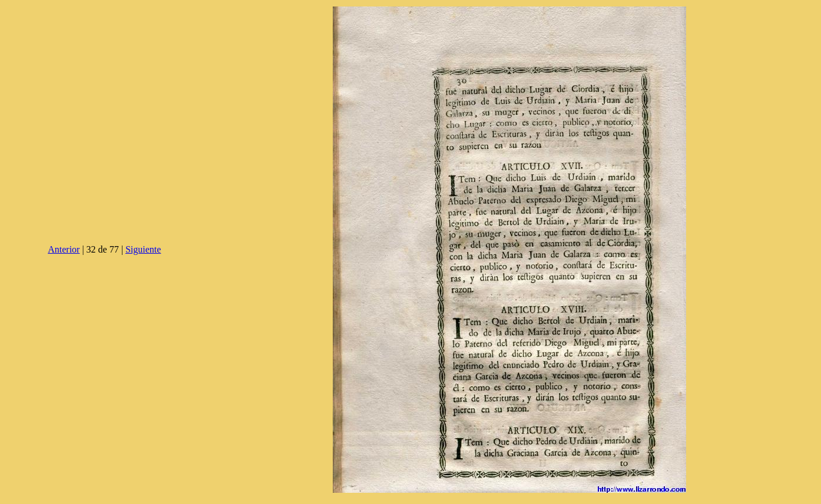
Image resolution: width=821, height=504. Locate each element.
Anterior (64, 249)
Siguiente (143, 249)
